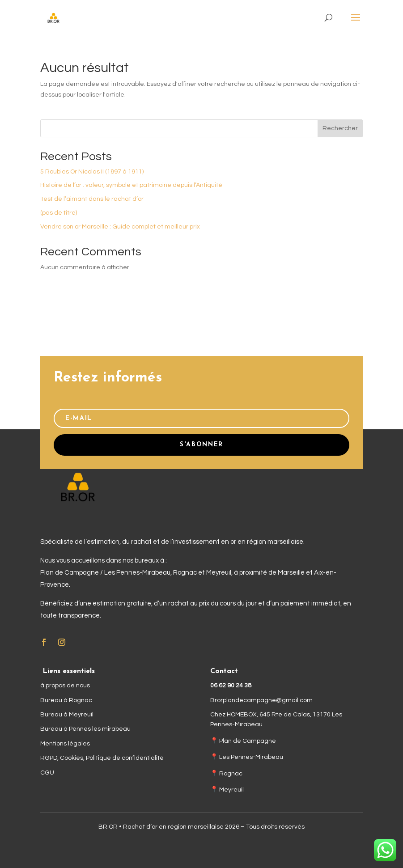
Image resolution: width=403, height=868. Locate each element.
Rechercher (340, 128)
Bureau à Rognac (66, 700)
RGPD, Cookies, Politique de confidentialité (102, 758)
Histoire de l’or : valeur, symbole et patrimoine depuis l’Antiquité (131, 185)
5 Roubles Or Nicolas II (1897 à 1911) (92, 172)
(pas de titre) (59, 213)
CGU (47, 773)
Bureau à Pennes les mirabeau (85, 729)
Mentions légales (65, 744)
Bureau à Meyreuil (67, 715)
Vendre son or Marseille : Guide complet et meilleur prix (120, 227)
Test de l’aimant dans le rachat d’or (92, 199)
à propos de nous (65, 686)
